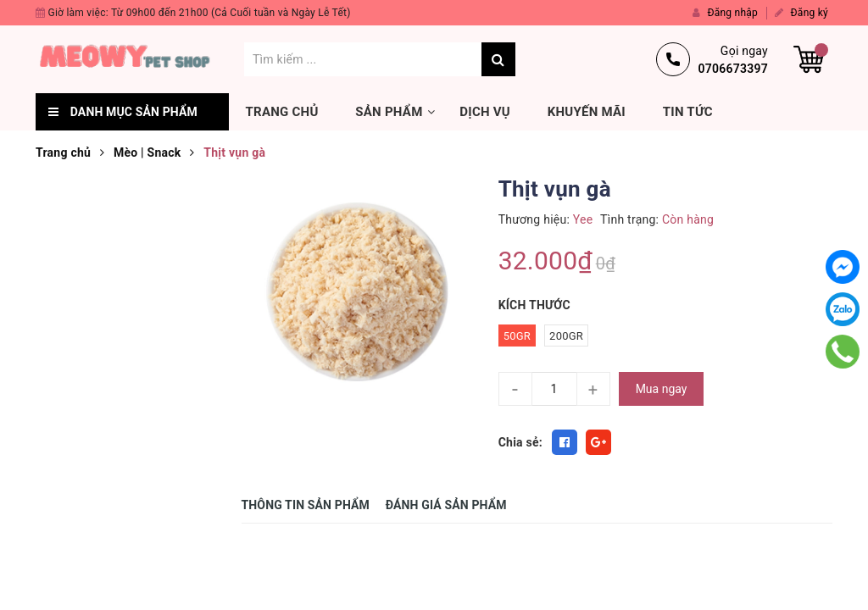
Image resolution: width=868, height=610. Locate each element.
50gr (517, 336)
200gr (566, 336)
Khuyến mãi (587, 112)
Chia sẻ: (520, 442)
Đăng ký (801, 13)
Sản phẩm (389, 112)
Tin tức (688, 112)
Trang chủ (282, 112)
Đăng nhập (725, 13)
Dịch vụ (485, 112)
